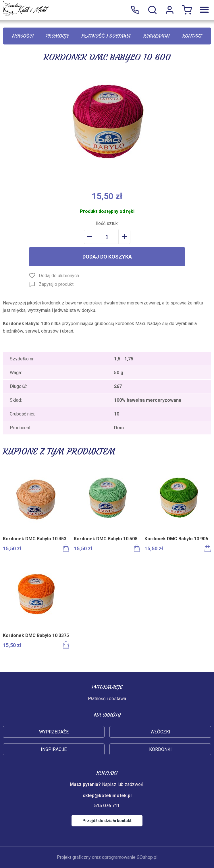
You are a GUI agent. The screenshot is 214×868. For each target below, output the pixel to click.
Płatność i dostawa (106, 36)
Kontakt (192, 36)
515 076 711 (135, 10)
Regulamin (156, 36)
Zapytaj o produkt (56, 284)
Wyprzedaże (54, 732)
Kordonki (160, 749)
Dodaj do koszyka (107, 257)
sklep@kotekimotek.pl (107, 796)
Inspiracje (54, 749)
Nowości (23, 36)
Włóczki (160, 732)
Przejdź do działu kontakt (107, 821)
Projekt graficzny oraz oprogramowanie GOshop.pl (107, 857)
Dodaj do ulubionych (59, 276)
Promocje (57, 36)
